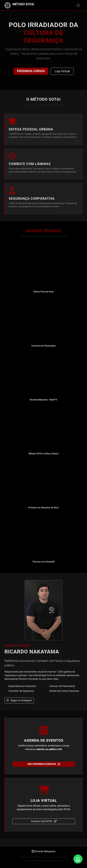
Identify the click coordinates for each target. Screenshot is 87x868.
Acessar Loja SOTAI (44, 821)
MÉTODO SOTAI (19, 5)
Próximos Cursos (31, 71)
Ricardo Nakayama (43, 851)
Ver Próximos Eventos (44, 764)
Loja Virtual (62, 71)
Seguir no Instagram (19, 700)
